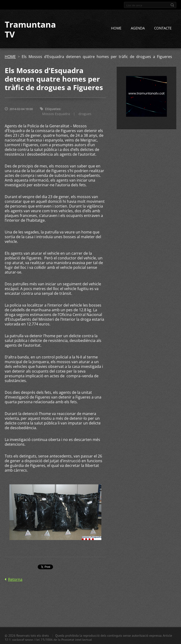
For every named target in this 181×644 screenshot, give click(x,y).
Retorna (15, 579)
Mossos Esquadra (56, 114)
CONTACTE (163, 28)
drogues (85, 114)
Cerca (172, 5)
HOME (116, 28)
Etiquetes (53, 109)
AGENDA (138, 28)
